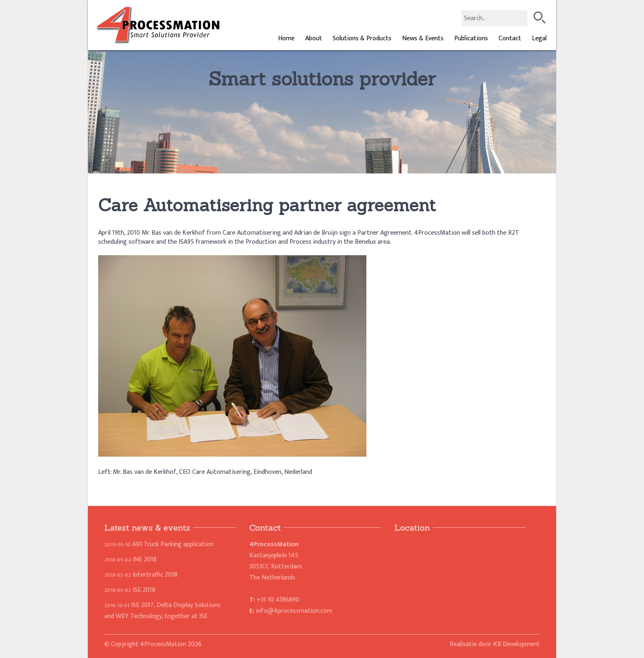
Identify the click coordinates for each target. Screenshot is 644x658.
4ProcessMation (163, 644)
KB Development (516, 644)
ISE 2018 (130, 590)
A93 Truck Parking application (159, 544)
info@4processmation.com (294, 611)
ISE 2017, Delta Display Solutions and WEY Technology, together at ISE (162, 611)
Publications (471, 38)
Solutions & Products (362, 38)
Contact (510, 38)
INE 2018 (130, 560)
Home (286, 38)
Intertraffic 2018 (141, 575)
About (314, 38)
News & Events (423, 38)
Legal (539, 38)
